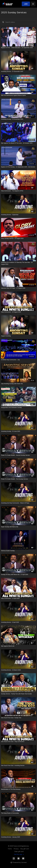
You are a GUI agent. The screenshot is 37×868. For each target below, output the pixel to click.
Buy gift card (25, 849)
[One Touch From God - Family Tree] (18, 718)
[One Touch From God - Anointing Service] (18, 765)
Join (26, 4)
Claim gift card (19, 851)
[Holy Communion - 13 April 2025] (18, 598)
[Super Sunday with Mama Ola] (18, 527)
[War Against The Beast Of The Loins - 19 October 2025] (18, 143)
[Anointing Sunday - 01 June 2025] (18, 431)
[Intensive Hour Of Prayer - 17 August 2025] (18, 288)
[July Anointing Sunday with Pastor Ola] (18, 384)
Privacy (16, 849)
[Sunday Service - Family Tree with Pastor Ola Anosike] (18, 694)
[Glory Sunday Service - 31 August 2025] (18, 239)
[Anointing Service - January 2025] (18, 837)
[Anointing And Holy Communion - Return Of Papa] (18, 503)
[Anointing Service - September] (18, 215)
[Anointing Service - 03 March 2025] (18, 670)
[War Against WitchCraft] (18, 646)
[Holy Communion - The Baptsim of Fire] (18, 191)
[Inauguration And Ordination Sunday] (18, 407)
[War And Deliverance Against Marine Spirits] (18, 95)
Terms (10, 849)
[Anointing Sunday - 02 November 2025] (18, 119)
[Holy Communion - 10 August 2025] (18, 312)
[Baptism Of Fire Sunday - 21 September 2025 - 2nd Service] (18, 167)
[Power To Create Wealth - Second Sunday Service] (18, 455)
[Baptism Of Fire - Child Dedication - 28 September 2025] (18, 48)
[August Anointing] (18, 336)
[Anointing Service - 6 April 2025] (18, 622)
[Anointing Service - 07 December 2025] (18, 71)
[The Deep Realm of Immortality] (18, 813)
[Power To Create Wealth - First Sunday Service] (18, 479)
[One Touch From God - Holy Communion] (18, 742)
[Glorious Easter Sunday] (18, 551)
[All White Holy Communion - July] (18, 360)
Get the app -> (19, 854)
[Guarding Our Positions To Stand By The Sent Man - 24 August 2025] (18, 263)
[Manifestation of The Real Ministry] (18, 789)
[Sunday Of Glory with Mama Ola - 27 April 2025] (18, 575)
